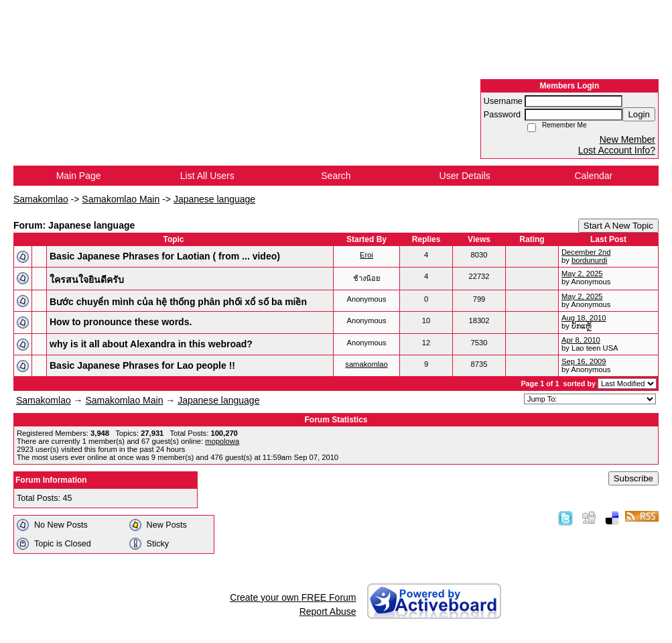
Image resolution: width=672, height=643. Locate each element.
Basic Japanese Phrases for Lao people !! (142, 365)
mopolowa (222, 441)
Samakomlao (41, 199)
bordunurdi (590, 260)
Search (336, 176)
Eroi (366, 255)
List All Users (207, 176)
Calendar (593, 176)
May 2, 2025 (582, 274)
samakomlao (366, 364)
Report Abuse (328, 611)
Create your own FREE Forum (293, 597)
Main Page (79, 176)
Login (639, 114)
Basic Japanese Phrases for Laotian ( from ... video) (165, 256)
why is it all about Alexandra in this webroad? (151, 344)
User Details (465, 176)
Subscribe (633, 478)
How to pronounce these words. (121, 322)
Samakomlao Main (121, 199)
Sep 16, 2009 (584, 361)
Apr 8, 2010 (581, 340)
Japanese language (214, 199)
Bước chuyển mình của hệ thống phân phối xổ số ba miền (178, 302)
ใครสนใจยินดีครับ (87, 280)
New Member (627, 139)
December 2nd (586, 252)
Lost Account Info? (617, 150)
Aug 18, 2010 (584, 318)
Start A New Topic (618, 226)
